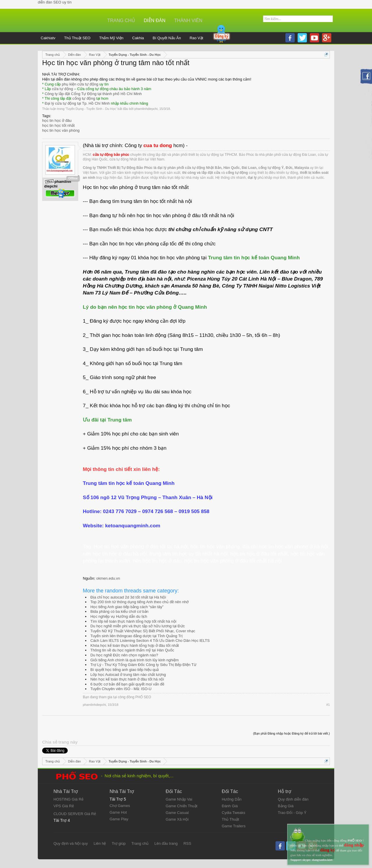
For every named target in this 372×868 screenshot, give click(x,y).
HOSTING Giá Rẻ (68, 799)
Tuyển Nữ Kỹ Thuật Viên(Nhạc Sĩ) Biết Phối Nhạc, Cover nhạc (143, 631)
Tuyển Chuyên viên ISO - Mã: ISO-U (121, 689)
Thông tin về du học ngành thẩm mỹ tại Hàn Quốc (132, 650)
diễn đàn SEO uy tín (55, 2)
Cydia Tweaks (234, 813)
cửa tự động (62, 89)
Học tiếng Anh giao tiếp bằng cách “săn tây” (127, 607)
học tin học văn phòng (61, 130)
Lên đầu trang (166, 843)
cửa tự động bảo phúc (111, 155)
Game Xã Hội (177, 819)
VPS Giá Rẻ (64, 806)
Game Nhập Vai (179, 799)
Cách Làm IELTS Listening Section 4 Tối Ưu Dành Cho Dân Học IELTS (150, 641)
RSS (187, 843)
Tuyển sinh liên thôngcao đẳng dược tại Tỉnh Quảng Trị (136, 636)
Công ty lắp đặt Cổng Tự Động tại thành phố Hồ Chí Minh (93, 94)
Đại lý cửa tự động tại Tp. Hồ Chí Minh (77, 103)
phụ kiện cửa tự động (80, 84)
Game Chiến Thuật (181, 806)
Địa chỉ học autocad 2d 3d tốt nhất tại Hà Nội (128, 597)
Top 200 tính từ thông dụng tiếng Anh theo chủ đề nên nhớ (139, 602)
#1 (328, 705)
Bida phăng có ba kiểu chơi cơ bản (119, 611)
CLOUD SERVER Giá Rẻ (75, 814)
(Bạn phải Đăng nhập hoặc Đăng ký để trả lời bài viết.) (291, 733)
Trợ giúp (119, 843)
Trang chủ (121, 20)
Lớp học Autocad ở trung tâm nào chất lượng (128, 675)
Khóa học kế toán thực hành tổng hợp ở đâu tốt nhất (135, 645)
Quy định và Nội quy (71, 843)
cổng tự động (84, 98)
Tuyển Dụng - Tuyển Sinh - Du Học (91, 109)
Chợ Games (120, 806)
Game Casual (177, 813)
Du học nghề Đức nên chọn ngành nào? (124, 655)
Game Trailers (234, 826)
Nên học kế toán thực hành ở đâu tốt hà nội (127, 679)
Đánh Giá (230, 806)
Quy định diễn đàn (293, 799)
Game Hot (118, 812)
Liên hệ (100, 843)
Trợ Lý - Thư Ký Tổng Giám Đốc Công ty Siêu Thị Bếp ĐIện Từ (143, 665)
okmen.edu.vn (108, 578)
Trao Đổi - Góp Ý (292, 813)
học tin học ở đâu (57, 120)
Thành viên (188, 20)
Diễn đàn (155, 20)
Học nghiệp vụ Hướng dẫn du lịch (119, 616)
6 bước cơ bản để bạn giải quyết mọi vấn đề (127, 684)
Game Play (119, 819)
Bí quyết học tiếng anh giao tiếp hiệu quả (125, 670)
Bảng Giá (286, 806)
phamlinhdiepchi (146, 109)
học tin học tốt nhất (58, 125)
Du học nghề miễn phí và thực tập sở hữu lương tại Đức (138, 626)
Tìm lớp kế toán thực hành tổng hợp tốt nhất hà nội (133, 621)
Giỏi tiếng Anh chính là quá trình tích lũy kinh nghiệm (135, 660)
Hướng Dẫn (232, 799)
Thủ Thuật (230, 819)
